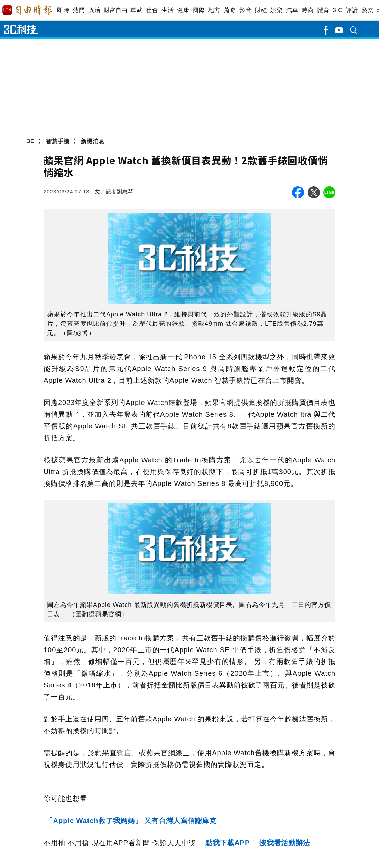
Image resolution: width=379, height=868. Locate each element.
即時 (63, 10)
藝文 (367, 10)
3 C (338, 10)
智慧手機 (58, 141)
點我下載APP (228, 843)
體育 (323, 10)
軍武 (136, 10)
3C (31, 141)
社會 (152, 10)
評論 (352, 10)
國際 (199, 10)
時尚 (308, 10)
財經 (261, 10)
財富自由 (115, 10)
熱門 (79, 10)
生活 (168, 10)
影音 (245, 10)
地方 (214, 10)
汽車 (292, 10)
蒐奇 (230, 10)
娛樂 (276, 10)
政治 (94, 10)
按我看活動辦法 (285, 843)
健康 (183, 10)
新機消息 (93, 141)
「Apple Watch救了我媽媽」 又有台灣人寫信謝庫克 (131, 821)
